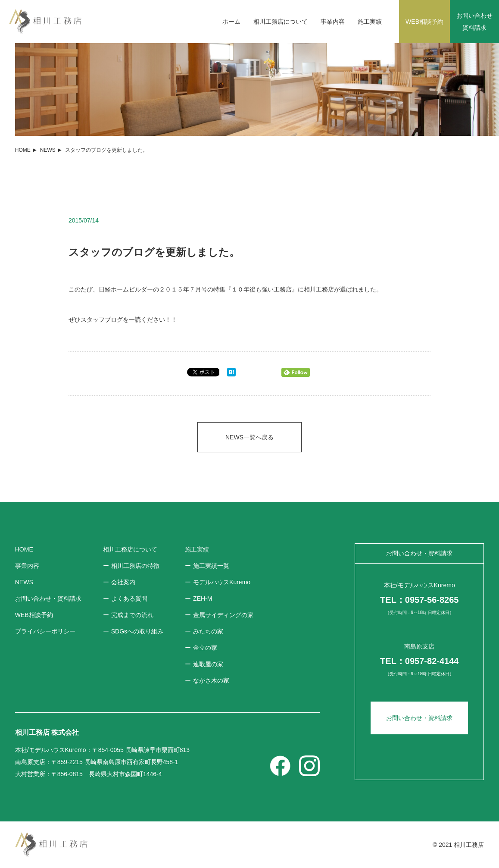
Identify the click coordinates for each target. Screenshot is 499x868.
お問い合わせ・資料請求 (419, 718)
